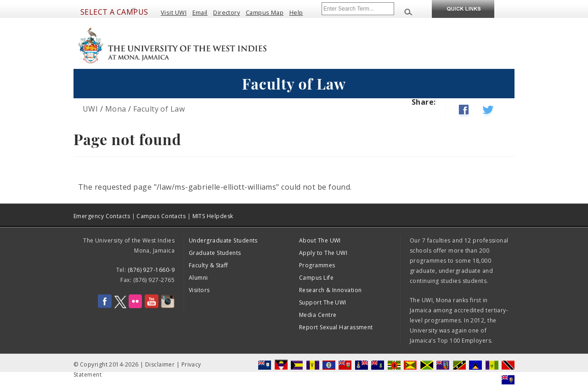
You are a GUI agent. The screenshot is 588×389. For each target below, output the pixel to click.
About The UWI (320, 240)
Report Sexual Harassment (336, 327)
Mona (116, 109)
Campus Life (316, 278)
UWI (90, 109)
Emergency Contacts (102, 216)
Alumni (198, 278)
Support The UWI (323, 302)
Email (200, 12)
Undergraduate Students (223, 240)
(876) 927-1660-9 (151, 270)
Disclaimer (160, 364)
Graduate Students (215, 253)
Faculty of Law (159, 109)
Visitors (199, 290)
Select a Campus (114, 12)
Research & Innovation (330, 290)
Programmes (317, 265)
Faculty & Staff (209, 265)
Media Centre (318, 315)
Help (296, 12)
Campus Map (265, 12)
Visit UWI (174, 12)
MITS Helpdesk (213, 216)
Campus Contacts (161, 216)
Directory (226, 12)
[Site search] (358, 9)
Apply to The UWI (323, 253)
